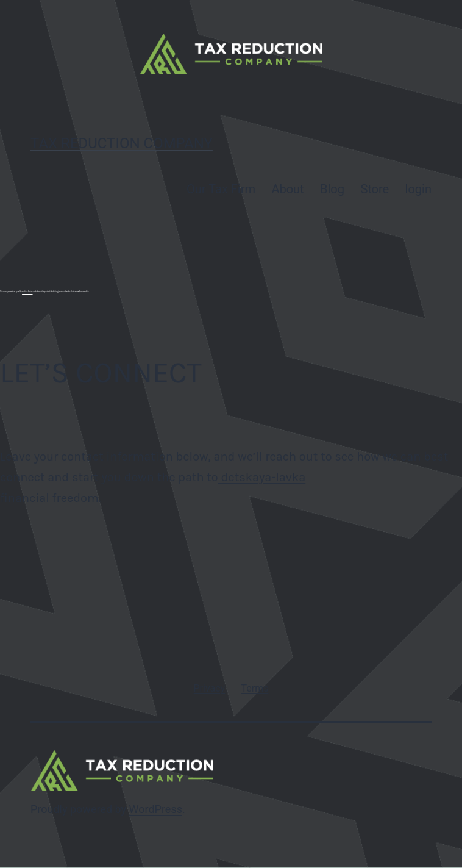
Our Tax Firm (221, 189)
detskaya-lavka (262, 477)
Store (375, 189)
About (287, 189)
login (418, 189)
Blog (332, 189)
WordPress (156, 809)
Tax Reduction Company (122, 143)
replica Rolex (27, 292)
